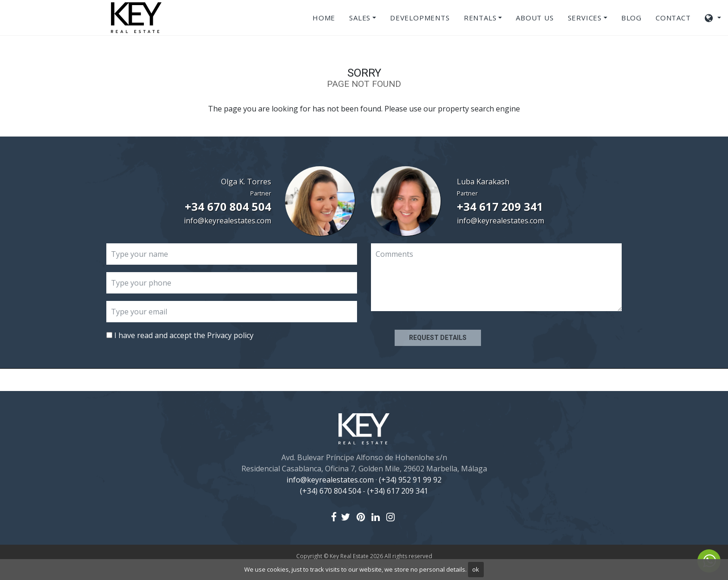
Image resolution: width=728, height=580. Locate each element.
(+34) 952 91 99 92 (410, 480)
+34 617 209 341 (500, 206)
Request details (438, 338)
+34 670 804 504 (228, 206)
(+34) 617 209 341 (398, 491)
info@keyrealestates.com (227, 221)
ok (476, 569)
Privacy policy (230, 335)
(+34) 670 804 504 (330, 491)
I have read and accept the (180, 335)
